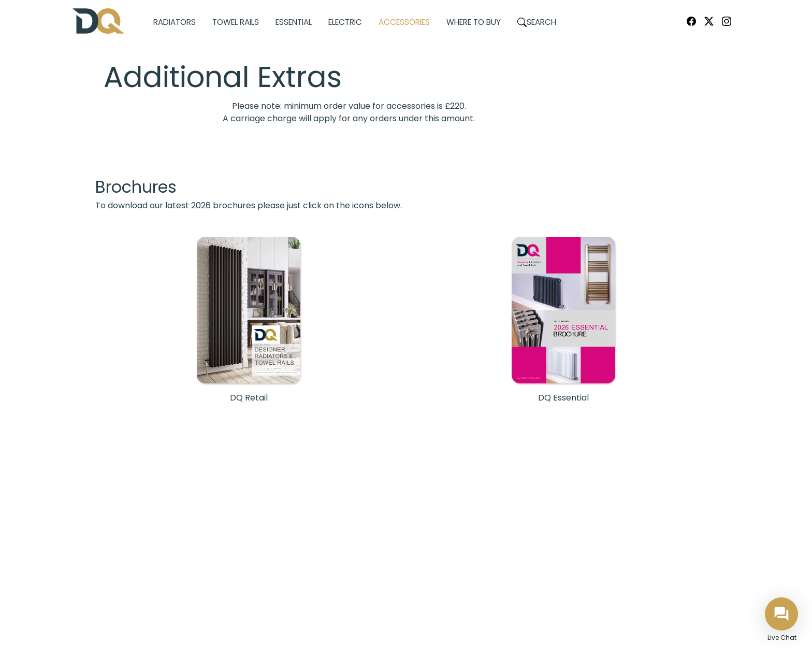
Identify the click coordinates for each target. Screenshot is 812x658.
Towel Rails (236, 22)
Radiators (175, 22)
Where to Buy (474, 22)
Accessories (404, 22)
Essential (294, 22)
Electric (345, 22)
